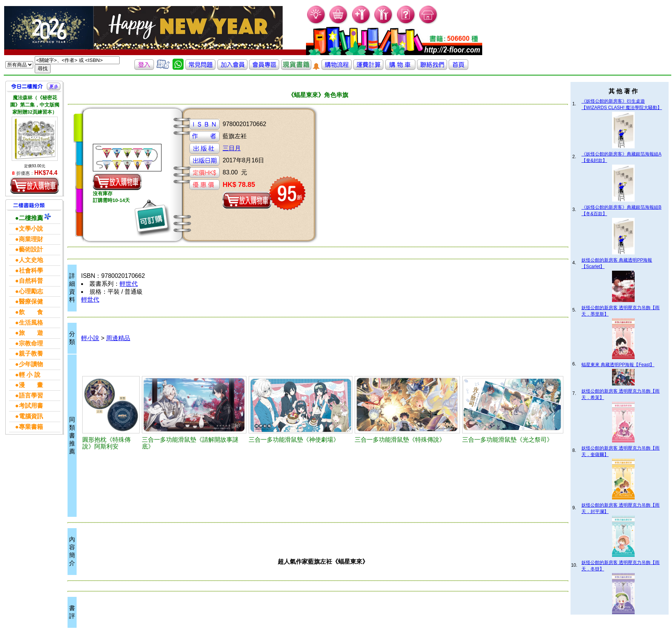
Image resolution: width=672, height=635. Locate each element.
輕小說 (90, 338)
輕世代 (129, 284)
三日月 (232, 148)
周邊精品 (118, 338)
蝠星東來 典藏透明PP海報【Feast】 (618, 365)
